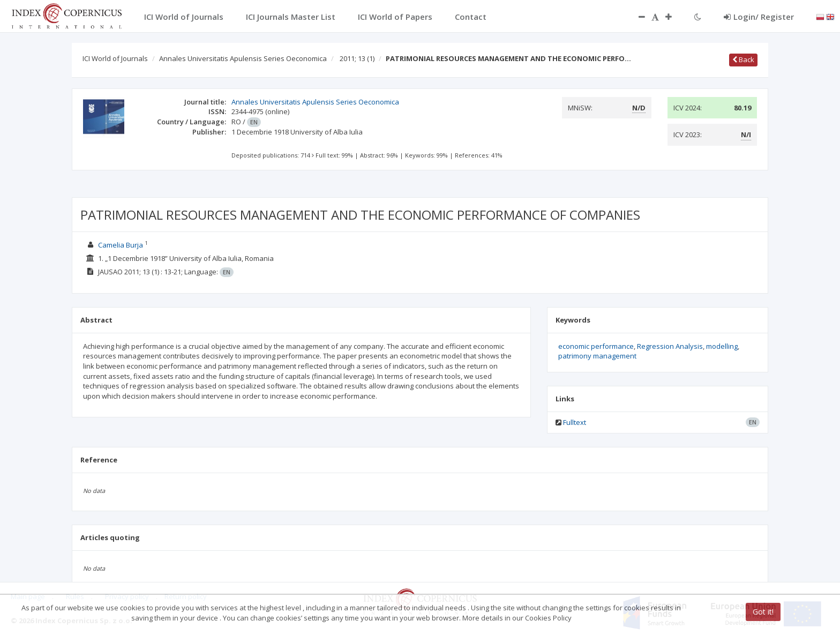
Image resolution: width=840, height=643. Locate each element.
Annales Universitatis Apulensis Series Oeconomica (243, 58)
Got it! (763, 612)
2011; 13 (357, 58)
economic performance (596, 346)
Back (743, 59)
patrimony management (597, 356)
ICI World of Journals (115, 58)
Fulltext (575, 422)
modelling (722, 346)
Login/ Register (759, 17)
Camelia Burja (121, 245)
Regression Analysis (670, 346)
